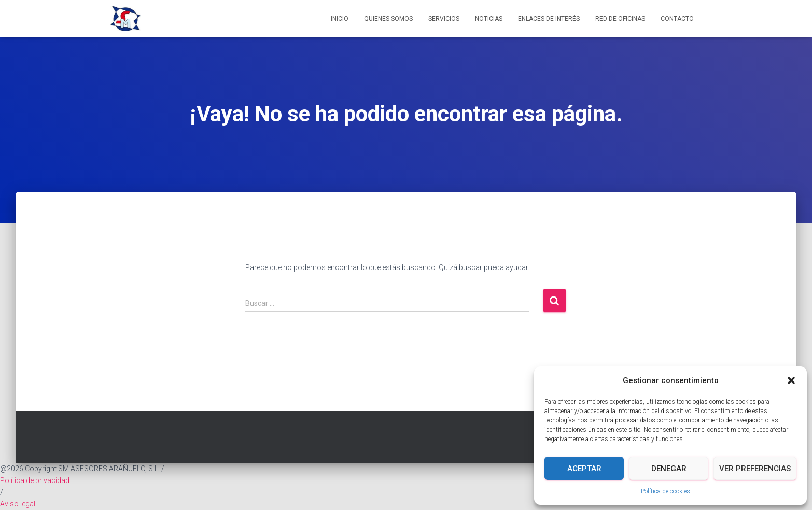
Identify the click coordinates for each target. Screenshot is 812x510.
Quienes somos (388, 19)
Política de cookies (666, 491)
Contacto (677, 19)
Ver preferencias (755, 469)
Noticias (489, 19)
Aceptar (584, 469)
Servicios (444, 19)
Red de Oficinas (620, 19)
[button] (791, 380)
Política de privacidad (35, 480)
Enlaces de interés (549, 19)
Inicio (340, 19)
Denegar (669, 469)
